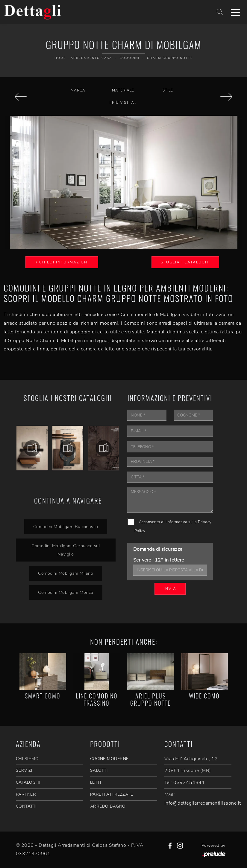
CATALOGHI (28, 782)
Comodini (129, 58)
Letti (96, 782)
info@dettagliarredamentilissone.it (203, 803)
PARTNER (26, 794)
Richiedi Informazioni (62, 262)
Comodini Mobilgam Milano (66, 573)
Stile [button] (168, 90)
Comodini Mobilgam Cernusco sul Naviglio (66, 550)
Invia (170, 589)
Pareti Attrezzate (112, 794)
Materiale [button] (123, 90)
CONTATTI (26, 806)
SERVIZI (24, 770)
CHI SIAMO (27, 759)
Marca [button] (78, 90)
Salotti (99, 770)
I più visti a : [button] (123, 103)
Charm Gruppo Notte (170, 58)
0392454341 (189, 782)
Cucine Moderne (109, 759)
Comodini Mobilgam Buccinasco (66, 527)
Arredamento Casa (91, 58)
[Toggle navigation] (235, 12)
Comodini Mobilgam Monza (66, 592)
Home (60, 58)
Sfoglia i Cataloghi (185, 262)
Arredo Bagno (108, 806)
